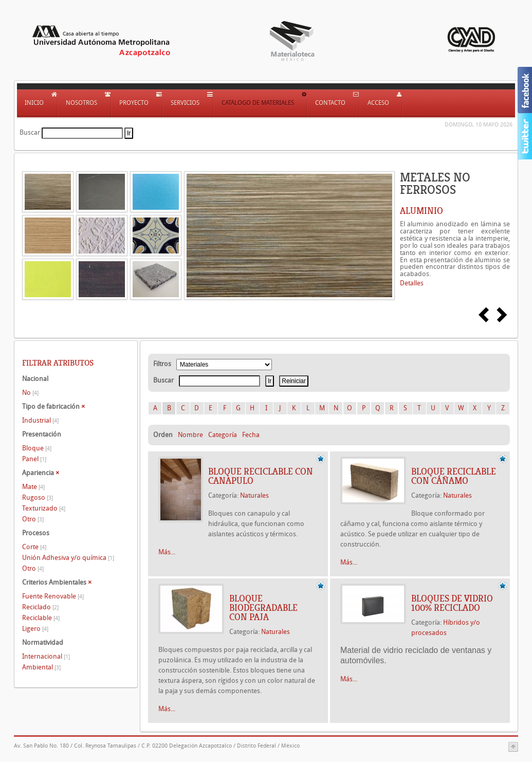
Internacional (46, 656)
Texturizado (44, 508)
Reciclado (40, 607)
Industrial (40, 420)
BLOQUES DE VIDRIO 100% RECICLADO (452, 603)
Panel (34, 459)
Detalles (412, 283)
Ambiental (41, 667)
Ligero (35, 629)
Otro (33, 519)
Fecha (251, 435)
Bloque (37, 448)
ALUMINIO (421, 211)
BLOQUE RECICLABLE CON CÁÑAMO (454, 476)
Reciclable (41, 618)
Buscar (30, 132)
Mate (33, 487)
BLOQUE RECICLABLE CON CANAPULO (261, 476)
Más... (167, 552)
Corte (34, 547)
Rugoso (38, 497)
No (30, 393)
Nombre (190, 435)
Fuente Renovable (53, 596)
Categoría (223, 435)
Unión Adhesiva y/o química (68, 558)
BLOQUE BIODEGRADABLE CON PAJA (263, 608)
